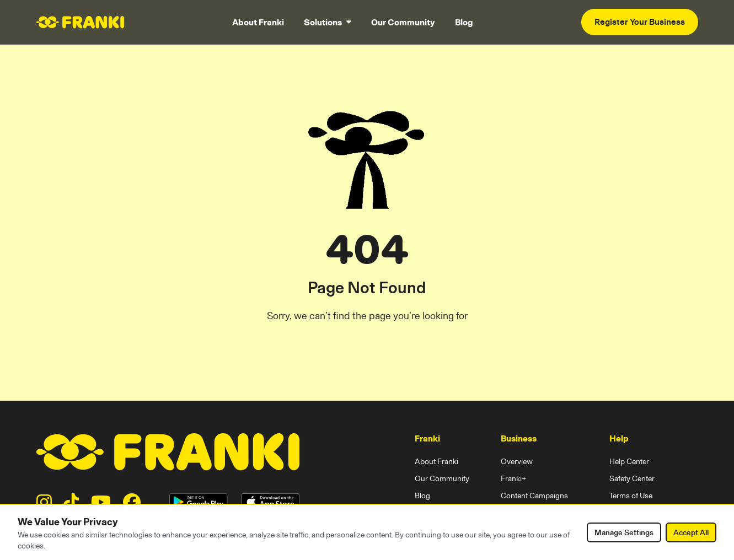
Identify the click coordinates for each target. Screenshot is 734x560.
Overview (517, 461)
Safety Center (632, 478)
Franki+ (514, 478)
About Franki (258, 22)
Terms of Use (631, 496)
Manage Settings (624, 532)
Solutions (328, 22)
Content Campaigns (534, 496)
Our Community (403, 22)
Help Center (629, 461)
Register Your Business (640, 22)
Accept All (691, 532)
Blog (464, 22)
